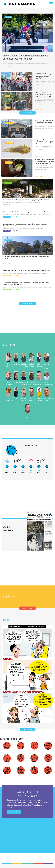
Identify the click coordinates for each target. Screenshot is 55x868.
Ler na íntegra (7, 66)
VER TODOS (27, 113)
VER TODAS (28, 729)
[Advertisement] (27, 324)
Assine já (14, 812)
